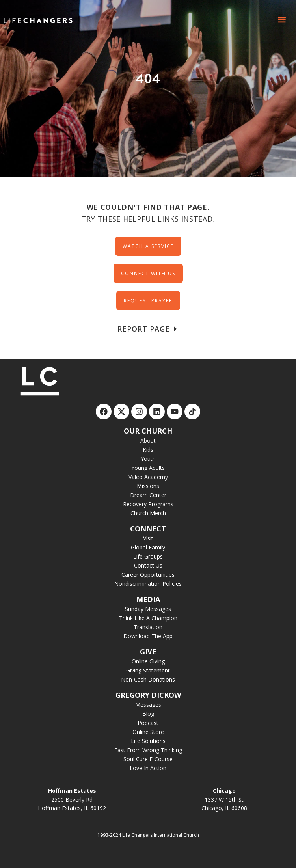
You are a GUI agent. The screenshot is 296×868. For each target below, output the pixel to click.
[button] (282, 20)
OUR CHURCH (148, 431)
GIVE (148, 652)
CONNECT (148, 529)
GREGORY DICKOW (148, 695)
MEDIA (148, 599)
